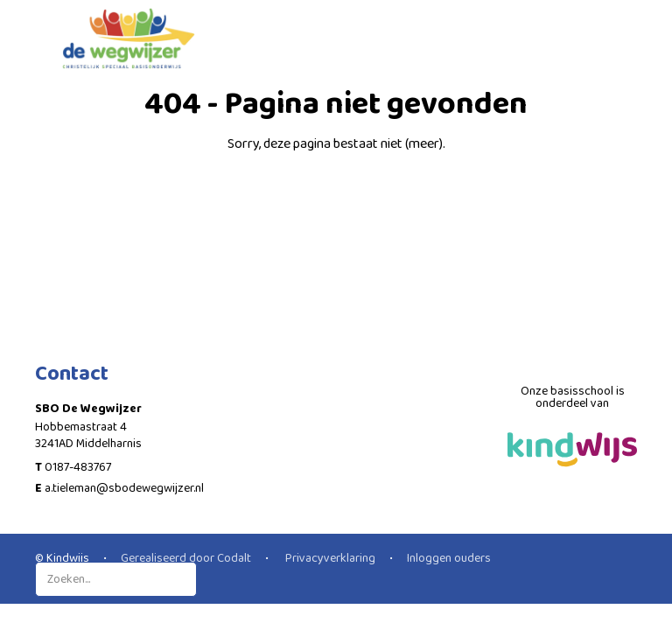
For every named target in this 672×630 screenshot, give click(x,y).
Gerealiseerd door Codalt (186, 558)
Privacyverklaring (329, 558)
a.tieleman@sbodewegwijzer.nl (124, 488)
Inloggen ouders (449, 558)
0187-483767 (78, 467)
